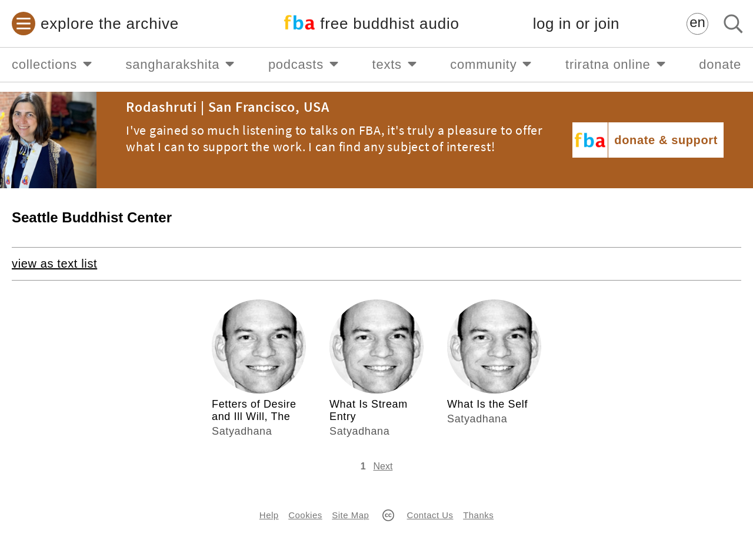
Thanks (478, 515)
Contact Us (430, 515)
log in (576, 24)
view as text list (54, 264)
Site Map (350, 515)
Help (269, 515)
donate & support (666, 140)
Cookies (305, 515)
